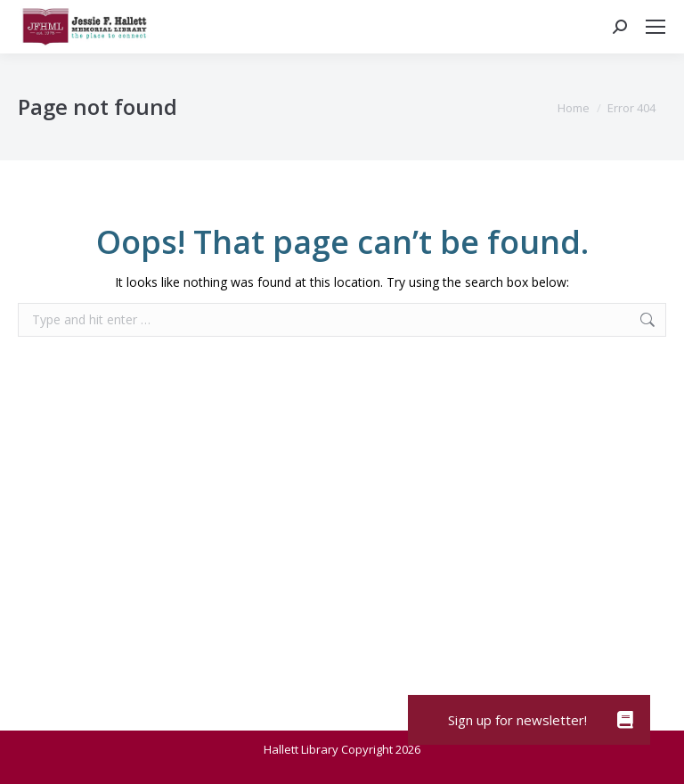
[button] (625, 720)
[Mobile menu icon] (655, 27)
